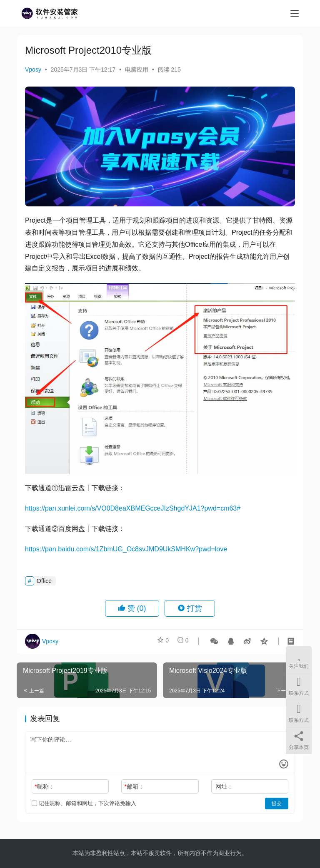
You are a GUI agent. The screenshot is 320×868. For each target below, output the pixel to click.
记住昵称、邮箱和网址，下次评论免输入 (84, 803)
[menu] (295, 13)
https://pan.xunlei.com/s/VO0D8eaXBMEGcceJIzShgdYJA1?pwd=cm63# (133, 508)
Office (44, 581)
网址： (224, 786)
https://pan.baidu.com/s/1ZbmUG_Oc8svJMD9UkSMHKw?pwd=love (126, 549)
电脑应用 (137, 69)
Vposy (33, 69)
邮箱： (134, 786)
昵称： (44, 786)
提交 (277, 804)
